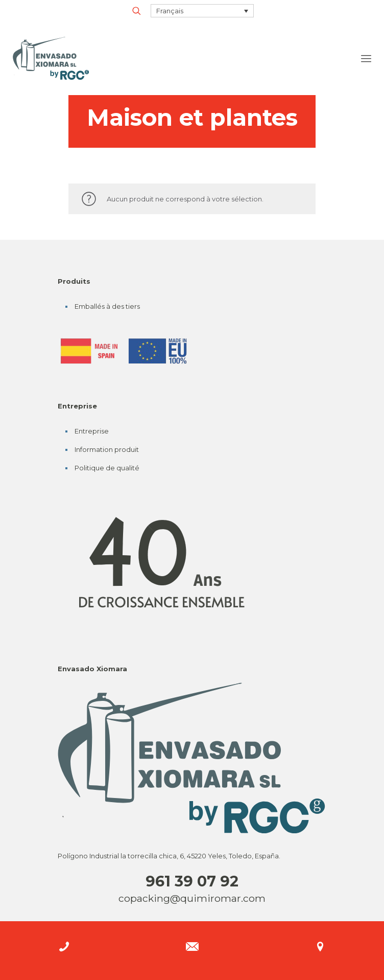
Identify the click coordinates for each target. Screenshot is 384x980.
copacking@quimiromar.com (192, 898)
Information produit (107, 449)
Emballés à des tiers (107, 306)
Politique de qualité (107, 468)
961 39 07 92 (192, 881)
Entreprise (92, 431)
